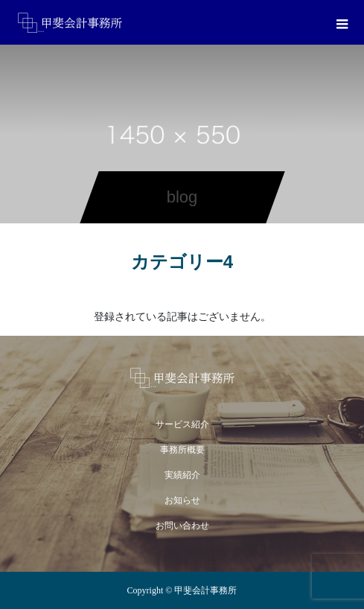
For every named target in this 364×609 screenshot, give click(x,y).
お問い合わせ (182, 526)
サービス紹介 (182, 424)
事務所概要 (182, 450)
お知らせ (182, 500)
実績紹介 (182, 475)
